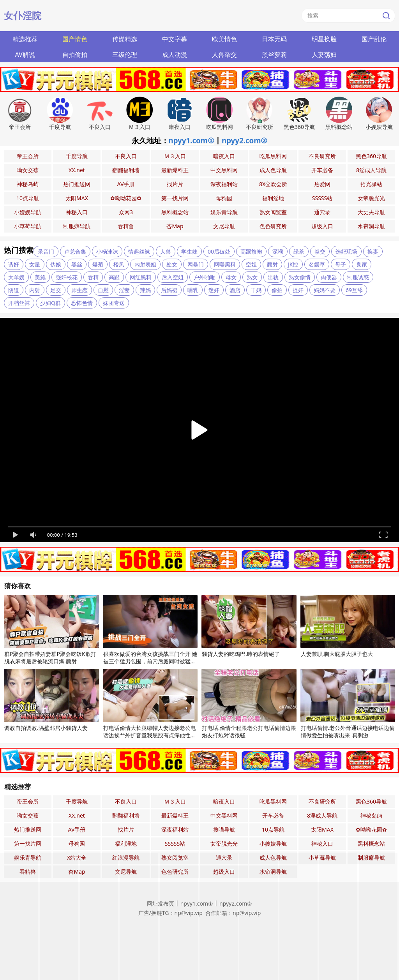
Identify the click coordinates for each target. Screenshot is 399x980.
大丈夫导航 (371, 212)
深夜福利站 (224, 184)
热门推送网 (77, 184)
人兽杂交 (224, 55)
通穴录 (322, 212)
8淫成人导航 (371, 170)
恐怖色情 (82, 303)
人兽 (166, 251)
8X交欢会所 (273, 184)
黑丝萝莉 (274, 55)
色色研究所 (273, 226)
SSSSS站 (322, 198)
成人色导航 (273, 170)
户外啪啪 (205, 277)
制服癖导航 (77, 226)
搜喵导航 (224, 829)
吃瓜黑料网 (273, 156)
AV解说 (25, 55)
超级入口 (322, 226)
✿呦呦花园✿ (126, 198)
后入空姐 (173, 277)
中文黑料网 (224, 170)
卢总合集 (75, 251)
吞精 (93, 277)
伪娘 (56, 264)
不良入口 (126, 156)
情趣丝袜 (139, 251)
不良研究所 (322, 156)
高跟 (114, 277)
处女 (172, 264)
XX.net (77, 170)
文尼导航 (224, 226)
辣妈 (145, 290)
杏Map (175, 226)
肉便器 (329, 277)
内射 (35, 290)
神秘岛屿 (28, 184)
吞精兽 (126, 226)
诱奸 (14, 264)
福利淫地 (273, 198)
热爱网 (322, 184)
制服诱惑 (358, 277)
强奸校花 (67, 277)
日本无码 (274, 39)
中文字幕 (175, 39)
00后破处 (219, 251)
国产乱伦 (374, 39)
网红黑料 (141, 277)
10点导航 (28, 198)
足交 (56, 290)
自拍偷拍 (75, 55)
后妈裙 (169, 290)
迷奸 (214, 290)
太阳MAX (77, 198)
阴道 (14, 290)
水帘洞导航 (371, 226)
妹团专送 (114, 303)
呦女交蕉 (28, 170)
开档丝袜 (19, 303)
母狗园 (224, 198)
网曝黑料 (225, 264)
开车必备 (322, 170)
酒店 (235, 290)
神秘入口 (77, 212)
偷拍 (277, 290)
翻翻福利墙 (126, 170)
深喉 (278, 251)
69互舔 (354, 290)
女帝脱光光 (371, 198)
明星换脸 (324, 39)
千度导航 (77, 156)
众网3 (126, 212)
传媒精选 (125, 39)
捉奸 (298, 290)
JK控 (293, 264)
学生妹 (189, 251)
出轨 (273, 277)
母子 (341, 264)
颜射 (272, 264)
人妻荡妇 (324, 55)
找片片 (175, 184)
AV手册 (126, 184)
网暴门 (196, 264)
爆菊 (98, 264)
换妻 (373, 251)
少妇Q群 (50, 303)
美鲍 (40, 277)
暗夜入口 (224, 156)
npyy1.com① (192, 140)
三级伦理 (125, 55)
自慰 (103, 290)
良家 (362, 264)
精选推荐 (25, 39)
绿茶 (299, 251)
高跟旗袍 (251, 251)
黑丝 (77, 264)
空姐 (251, 264)
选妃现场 (346, 251)
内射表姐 (145, 264)
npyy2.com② (245, 140)
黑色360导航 (371, 156)
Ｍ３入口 (175, 156)
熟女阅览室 (273, 212)
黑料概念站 (175, 212)
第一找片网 (175, 198)
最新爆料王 (175, 170)
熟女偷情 (300, 277)
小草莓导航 (28, 226)
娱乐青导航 (224, 212)
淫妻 (124, 290)
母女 (231, 277)
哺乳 (193, 290)
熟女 (252, 277)
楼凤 (119, 264)
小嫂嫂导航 (28, 212)
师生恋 (79, 290)
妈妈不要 (325, 290)
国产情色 (75, 39)
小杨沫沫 (107, 251)
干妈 (256, 290)
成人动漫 (175, 55)
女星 (35, 264)
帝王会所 (28, 156)
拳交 (320, 251)
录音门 (46, 251)
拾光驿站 (371, 184)
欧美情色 (224, 39)
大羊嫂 (16, 277)
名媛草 (317, 264)
